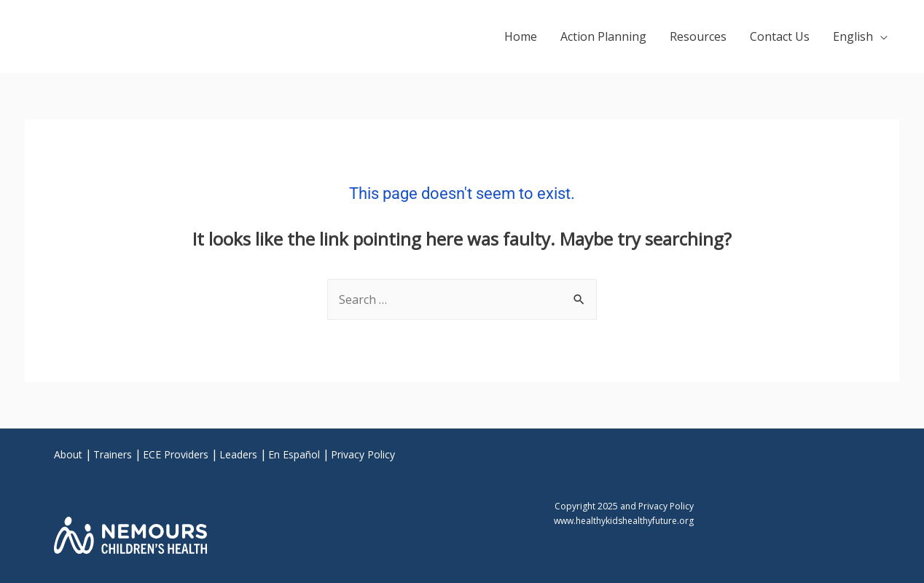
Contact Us (780, 36)
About (68, 454)
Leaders (238, 454)
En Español (294, 454)
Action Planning (603, 36)
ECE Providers (176, 454)
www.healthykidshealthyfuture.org (624, 521)
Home (521, 36)
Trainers (113, 454)
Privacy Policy (363, 454)
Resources (698, 36)
